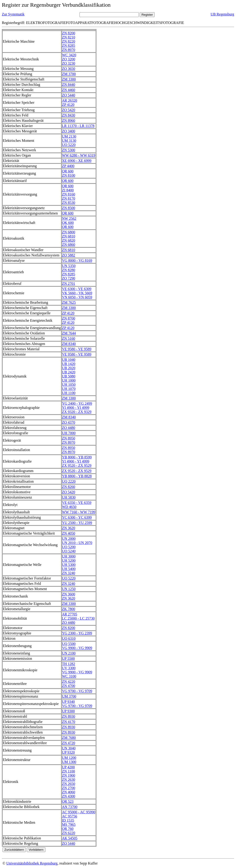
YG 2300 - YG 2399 (77, 633)
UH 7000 (69, 433)
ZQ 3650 (69, 69)
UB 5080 (69, 376)
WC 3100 (69, 676)
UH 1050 (69, 385)
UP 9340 (68, 702)
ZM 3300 (69, 79)
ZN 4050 (69, 533)
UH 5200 (69, 560)
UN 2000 (69, 539)
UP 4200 (68, 767)
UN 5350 (69, 266)
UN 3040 (69, 748)
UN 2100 (69, 653)
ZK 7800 (69, 609)
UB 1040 (69, 360)
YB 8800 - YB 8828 (77, 476)
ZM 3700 (69, 74)
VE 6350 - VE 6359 (77, 503)
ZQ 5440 (69, 95)
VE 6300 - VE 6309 (77, 289)
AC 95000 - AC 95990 (79, 812)
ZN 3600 (69, 594)
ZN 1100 (69, 771)
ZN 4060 (69, 792)
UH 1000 (69, 380)
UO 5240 (69, 551)
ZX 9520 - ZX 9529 (77, 465)
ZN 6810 (69, 236)
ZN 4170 (69, 722)
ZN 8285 (69, 46)
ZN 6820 (69, 240)
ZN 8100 (69, 175)
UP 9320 (68, 752)
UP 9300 (68, 711)
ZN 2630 (69, 780)
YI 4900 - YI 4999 (76, 408)
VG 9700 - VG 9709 (77, 691)
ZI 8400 (68, 190)
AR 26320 (70, 100)
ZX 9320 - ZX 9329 (77, 412)
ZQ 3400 (69, 131)
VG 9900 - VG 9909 (77, 648)
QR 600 (68, 171)
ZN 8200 (69, 33)
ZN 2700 (69, 788)
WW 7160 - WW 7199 (79, 512)
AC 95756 (70, 816)
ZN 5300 (69, 150)
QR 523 (68, 801)
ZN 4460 (69, 90)
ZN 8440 (69, 85)
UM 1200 (69, 758)
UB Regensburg (222, 14)
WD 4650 (69, 507)
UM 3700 (69, 696)
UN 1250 (69, 589)
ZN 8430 (69, 115)
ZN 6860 (69, 245)
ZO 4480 (69, 428)
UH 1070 (69, 389)
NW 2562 (69, 218)
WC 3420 (69, 55)
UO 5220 (69, 145)
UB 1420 (69, 364)
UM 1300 (69, 762)
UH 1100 (69, 393)
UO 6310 (69, 638)
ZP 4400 (68, 166)
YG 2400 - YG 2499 (77, 403)
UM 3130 (69, 141)
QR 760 (68, 829)
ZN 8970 (69, 50)
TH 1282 (69, 664)
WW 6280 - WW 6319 (79, 155)
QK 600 (68, 223)
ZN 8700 (69, 318)
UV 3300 (69, 668)
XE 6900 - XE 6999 (77, 161)
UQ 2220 (69, 481)
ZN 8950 (69, 438)
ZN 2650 (69, 784)
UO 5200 (69, 547)
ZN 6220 (69, 833)
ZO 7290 (69, 278)
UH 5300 (69, 565)
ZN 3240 (69, 573)
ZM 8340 (69, 344)
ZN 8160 (69, 194)
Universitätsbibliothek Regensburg (32, 863)
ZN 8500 (69, 208)
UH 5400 (69, 569)
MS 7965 (69, 825)
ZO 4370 (69, 422)
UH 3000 (69, 556)
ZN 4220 (69, 682)
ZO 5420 (69, 110)
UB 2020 (69, 368)
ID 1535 (68, 820)
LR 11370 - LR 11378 (78, 126)
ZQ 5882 (69, 255)
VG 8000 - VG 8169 (77, 260)
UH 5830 (69, 497)
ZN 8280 (69, 270)
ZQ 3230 (69, 63)
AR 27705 (70, 614)
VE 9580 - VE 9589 (77, 349)
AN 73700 (70, 807)
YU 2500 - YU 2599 (77, 523)
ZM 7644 (69, 333)
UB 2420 (69, 372)
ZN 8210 (69, 37)
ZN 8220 (69, 41)
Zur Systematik (13, 14)
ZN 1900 (69, 775)
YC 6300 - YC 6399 (77, 517)
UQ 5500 (69, 644)
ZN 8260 (69, 487)
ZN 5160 (69, 338)
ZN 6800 (69, 232)
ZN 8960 (69, 120)
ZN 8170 (69, 198)
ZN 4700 (69, 686)
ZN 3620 (69, 528)
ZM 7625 (69, 302)
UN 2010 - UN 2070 (77, 543)
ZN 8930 (69, 716)
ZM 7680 (69, 738)
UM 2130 (69, 136)
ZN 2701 (69, 284)
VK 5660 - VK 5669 (77, 293)
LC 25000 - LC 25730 (78, 618)
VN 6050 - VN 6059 (77, 297)
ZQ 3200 (69, 59)
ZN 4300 (69, 796)
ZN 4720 (69, 743)
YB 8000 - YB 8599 (77, 457)
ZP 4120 (68, 105)
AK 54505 (70, 838)
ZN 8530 (69, 203)
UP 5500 (68, 658)
